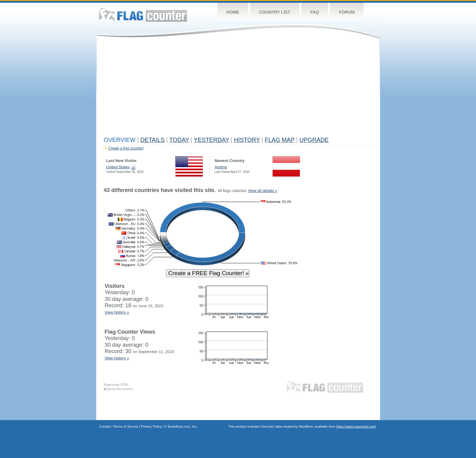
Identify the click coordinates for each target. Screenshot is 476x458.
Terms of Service (126, 426)
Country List (275, 12)
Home (233, 12)
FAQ (315, 12)
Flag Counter (143, 15)
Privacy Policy (151, 426)
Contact (105, 426)
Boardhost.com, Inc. (183, 426)
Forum (347, 12)
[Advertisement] (238, 89)
